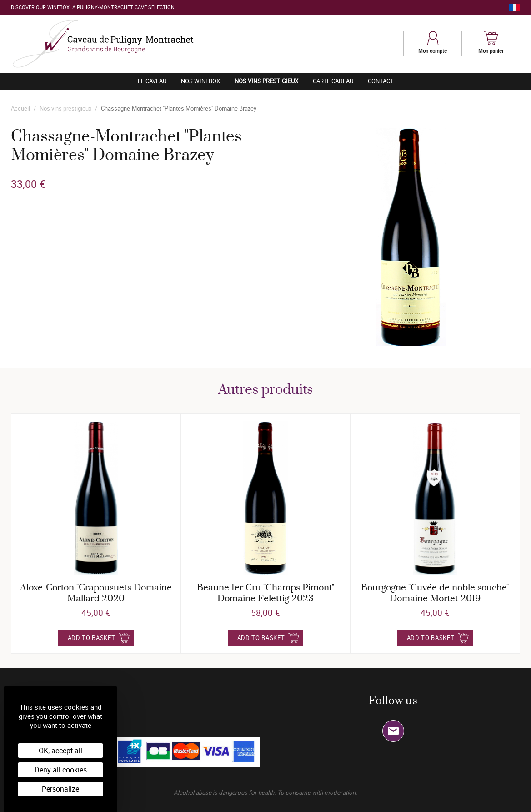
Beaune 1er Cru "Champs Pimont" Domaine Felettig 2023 (265, 593)
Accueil (20, 108)
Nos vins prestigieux (270, 81)
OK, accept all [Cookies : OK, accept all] (60, 751)
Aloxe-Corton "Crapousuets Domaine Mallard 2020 (96, 593)
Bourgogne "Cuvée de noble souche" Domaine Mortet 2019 (435, 593)
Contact (381, 81)
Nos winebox (200, 81)
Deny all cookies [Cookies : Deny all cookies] (61, 770)
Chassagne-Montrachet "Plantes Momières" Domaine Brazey (179, 108)
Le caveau (152, 81)
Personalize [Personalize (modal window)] (60, 789)
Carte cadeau (333, 81)
